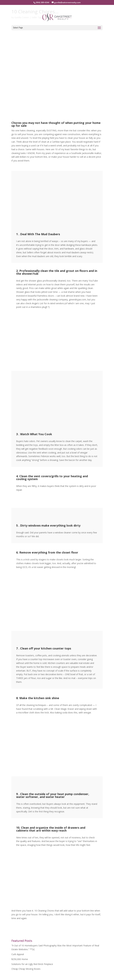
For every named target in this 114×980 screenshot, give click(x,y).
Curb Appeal (18, 954)
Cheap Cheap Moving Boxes (26, 969)
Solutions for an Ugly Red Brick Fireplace (32, 964)
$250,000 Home (20, 959)
